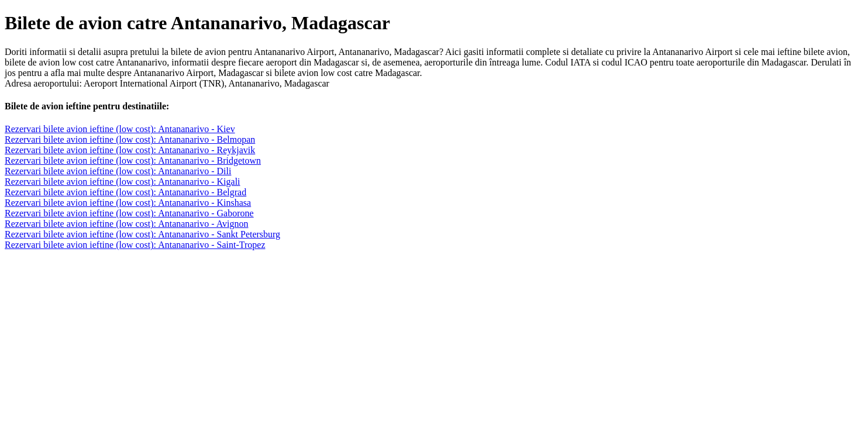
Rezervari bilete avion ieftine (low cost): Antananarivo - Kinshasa (128, 203)
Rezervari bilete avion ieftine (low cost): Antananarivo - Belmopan (130, 139)
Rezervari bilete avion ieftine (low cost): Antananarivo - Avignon (126, 224)
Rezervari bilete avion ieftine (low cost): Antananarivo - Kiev (120, 129)
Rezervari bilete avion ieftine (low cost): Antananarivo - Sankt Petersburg (142, 234)
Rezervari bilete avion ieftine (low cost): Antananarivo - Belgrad (125, 192)
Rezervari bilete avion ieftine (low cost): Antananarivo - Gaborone (129, 213)
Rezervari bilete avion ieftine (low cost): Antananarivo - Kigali (123, 182)
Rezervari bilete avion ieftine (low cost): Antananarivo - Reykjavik (130, 150)
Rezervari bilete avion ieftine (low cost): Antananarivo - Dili (118, 171)
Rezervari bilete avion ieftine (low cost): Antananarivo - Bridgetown (133, 161)
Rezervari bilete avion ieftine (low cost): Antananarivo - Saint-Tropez (135, 245)
